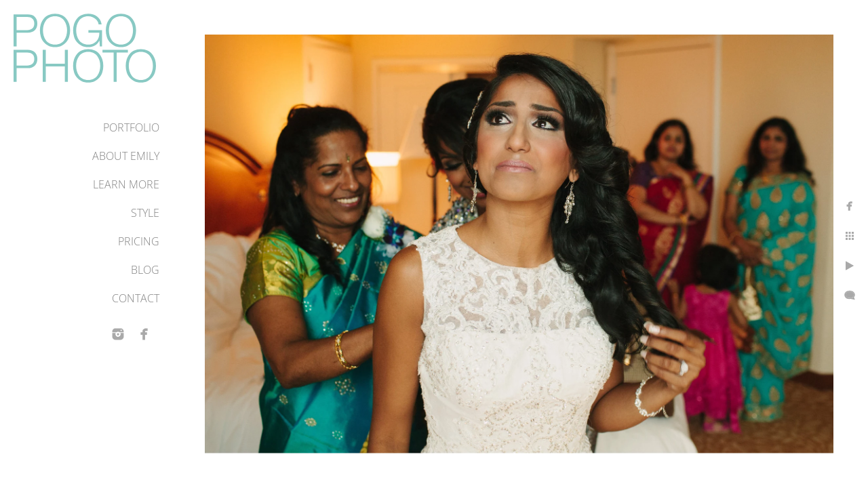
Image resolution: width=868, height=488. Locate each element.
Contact (136, 298)
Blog (145, 270)
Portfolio (131, 127)
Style (145, 213)
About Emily (126, 156)
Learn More (126, 184)
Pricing (139, 241)
